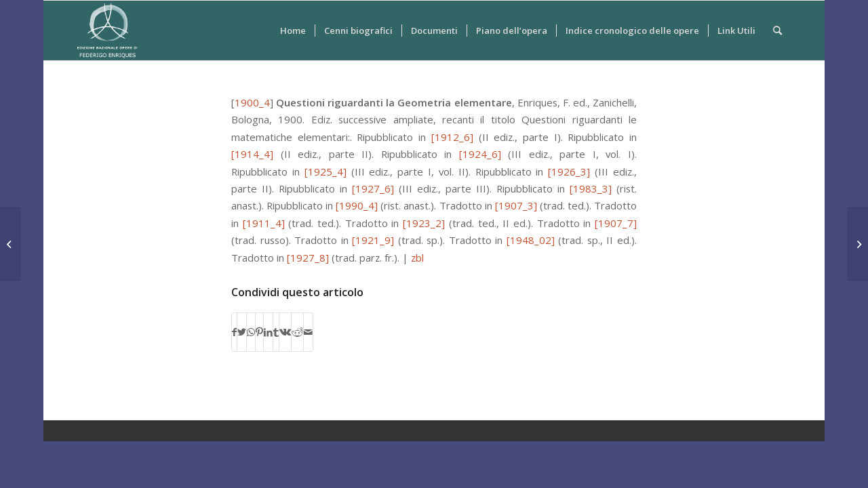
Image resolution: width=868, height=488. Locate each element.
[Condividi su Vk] (285, 332)
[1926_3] (569, 171)
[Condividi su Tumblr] (276, 332)
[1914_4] (252, 154)
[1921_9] (373, 240)
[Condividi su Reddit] (297, 332)
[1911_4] (264, 223)
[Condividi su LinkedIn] (268, 332)
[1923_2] (424, 223)
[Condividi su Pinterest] (259, 332)
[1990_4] (357, 205)
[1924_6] (480, 154)
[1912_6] (452, 137)
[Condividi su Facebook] (234, 332)
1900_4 (252, 102)
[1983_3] (591, 188)
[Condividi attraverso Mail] (308, 332)
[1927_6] (373, 188)
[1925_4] (325, 171)
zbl (417, 258)
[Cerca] (777, 30)
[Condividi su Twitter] (242, 332)
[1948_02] (531, 240)
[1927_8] (308, 258)
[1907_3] (516, 205)
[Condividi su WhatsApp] (251, 332)
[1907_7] (616, 223)
